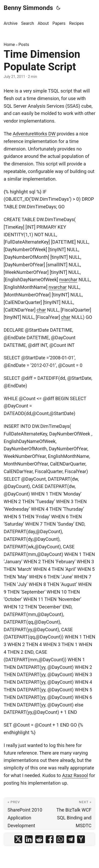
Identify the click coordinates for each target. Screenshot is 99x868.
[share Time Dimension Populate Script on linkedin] (29, 839)
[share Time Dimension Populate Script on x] (18, 839)
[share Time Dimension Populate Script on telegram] (71, 839)
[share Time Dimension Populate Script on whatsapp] (60, 839)
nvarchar (68, 280)
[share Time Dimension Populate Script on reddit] (39, 839)
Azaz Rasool (75, 775)
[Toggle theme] (58, 8)
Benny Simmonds (28, 8)
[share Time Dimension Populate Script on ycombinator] (81, 839)
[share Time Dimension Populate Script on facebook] (50, 839)
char (41, 310)
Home (9, 45)
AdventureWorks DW (34, 134)
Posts (24, 45)
